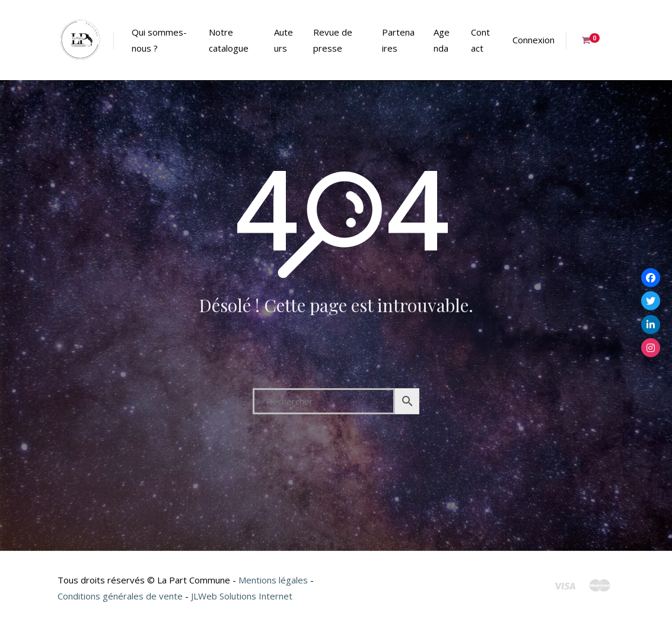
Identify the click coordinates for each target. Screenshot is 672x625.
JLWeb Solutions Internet (242, 596)
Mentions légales (273, 580)
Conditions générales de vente (120, 596)
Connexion (534, 40)
